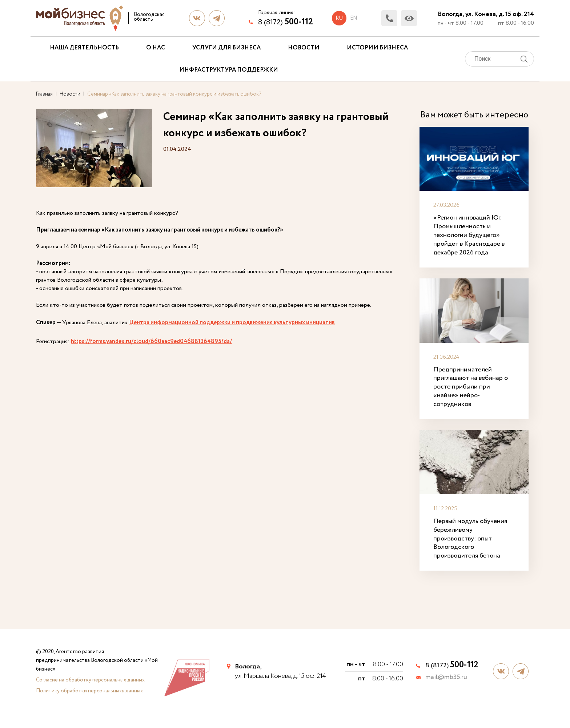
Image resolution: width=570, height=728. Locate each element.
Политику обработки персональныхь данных (89, 691)
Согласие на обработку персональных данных (90, 680)
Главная (44, 94)
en (354, 18)
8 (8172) (286, 22)
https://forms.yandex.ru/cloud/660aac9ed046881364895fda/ (151, 341)
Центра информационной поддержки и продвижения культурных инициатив (232, 323)
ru (339, 18)
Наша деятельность (84, 48)
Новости (304, 48)
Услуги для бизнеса (226, 48)
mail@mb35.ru (446, 677)
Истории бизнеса (377, 48)
